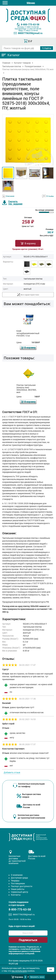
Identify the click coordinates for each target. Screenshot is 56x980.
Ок (51, 969)
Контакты (16, 895)
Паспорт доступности (22, 886)
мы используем (19, 971)
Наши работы (18, 889)
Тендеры (15, 881)
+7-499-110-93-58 (32, 27)
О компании (17, 875)
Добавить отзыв (12, 772)
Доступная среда (19, 878)
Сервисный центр (19, 892)
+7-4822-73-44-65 (31, 30)
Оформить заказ (37, 977)
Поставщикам (18, 883)
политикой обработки (30, 949)
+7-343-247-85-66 (34, 29)
